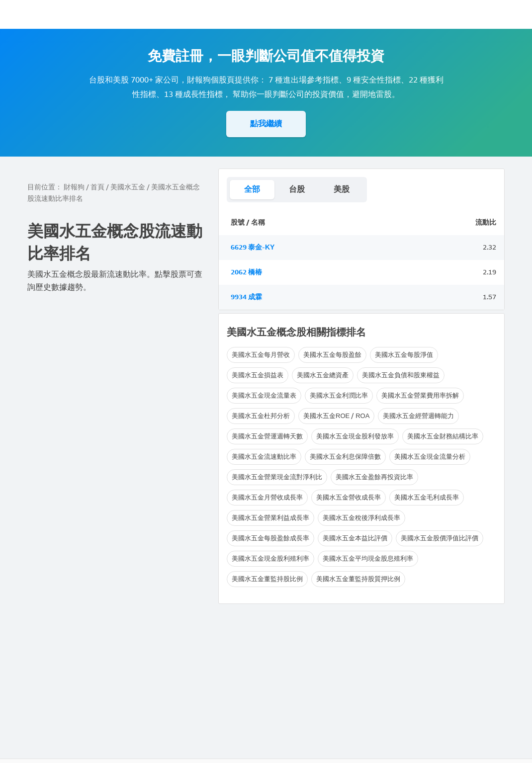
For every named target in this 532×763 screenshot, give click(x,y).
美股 (342, 189)
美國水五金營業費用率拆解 (420, 395)
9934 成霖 (246, 297)
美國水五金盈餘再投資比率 (374, 477)
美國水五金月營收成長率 (267, 497)
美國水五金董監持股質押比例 (358, 579)
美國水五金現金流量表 (264, 395)
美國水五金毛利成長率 (427, 497)
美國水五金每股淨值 (404, 355)
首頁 (97, 187)
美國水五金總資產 (323, 375)
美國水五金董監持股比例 (267, 579)
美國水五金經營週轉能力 (418, 416)
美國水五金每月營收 (261, 355)
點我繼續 (266, 124)
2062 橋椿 (246, 272)
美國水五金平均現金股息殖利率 (368, 558)
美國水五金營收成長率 (349, 497)
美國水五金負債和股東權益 (401, 375)
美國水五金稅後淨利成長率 (361, 518)
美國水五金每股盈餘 (332, 355)
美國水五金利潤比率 (339, 395)
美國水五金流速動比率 (264, 457)
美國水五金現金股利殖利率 (270, 558)
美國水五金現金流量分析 (430, 457)
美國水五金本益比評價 (355, 538)
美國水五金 (128, 187)
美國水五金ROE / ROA (336, 416)
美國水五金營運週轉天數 (267, 436)
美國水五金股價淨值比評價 (440, 538)
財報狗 (74, 187)
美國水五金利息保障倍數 (345, 457)
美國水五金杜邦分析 (261, 416)
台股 (297, 189)
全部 (252, 189)
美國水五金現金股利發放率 (355, 436)
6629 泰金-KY (253, 247)
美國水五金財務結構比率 (443, 436)
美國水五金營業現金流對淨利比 (277, 477)
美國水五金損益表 (258, 375)
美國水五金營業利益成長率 (270, 518)
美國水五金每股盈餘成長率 (270, 538)
